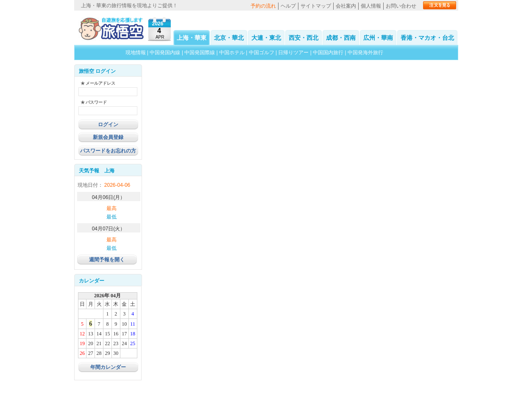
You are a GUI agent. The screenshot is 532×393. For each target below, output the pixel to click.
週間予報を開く (107, 260)
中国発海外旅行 (365, 53)
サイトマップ (316, 6)
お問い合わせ (401, 6)
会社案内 (346, 6)
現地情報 (136, 53)
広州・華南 (378, 38)
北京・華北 (229, 38)
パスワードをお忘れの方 (108, 151)
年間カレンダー (108, 367)
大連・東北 (266, 38)
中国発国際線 (200, 53)
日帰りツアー (293, 53)
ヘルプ (288, 6)
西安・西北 (304, 38)
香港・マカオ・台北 (427, 38)
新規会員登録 (108, 137)
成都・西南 (341, 38)
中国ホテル (232, 53)
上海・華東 (192, 38)
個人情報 (371, 6)
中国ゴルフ (262, 53)
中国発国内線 (165, 53)
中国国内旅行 (328, 53)
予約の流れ (263, 6)
